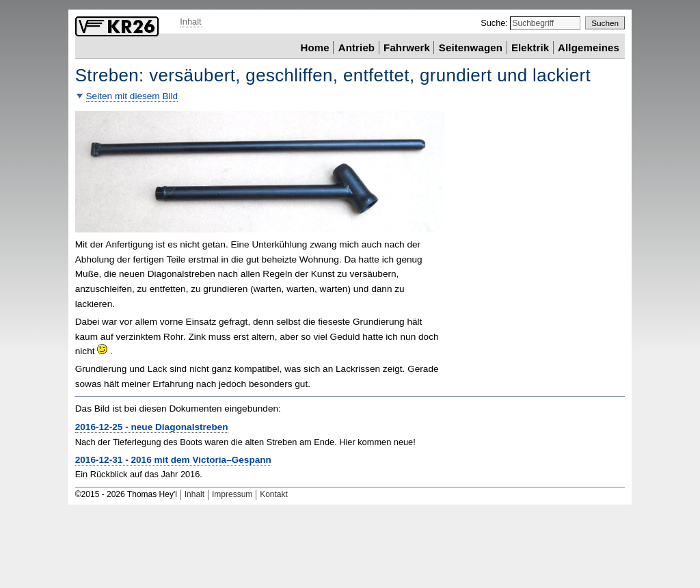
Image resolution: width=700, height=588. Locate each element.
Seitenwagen (471, 47)
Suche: (495, 23)
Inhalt (190, 22)
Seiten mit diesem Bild (132, 96)
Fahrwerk (407, 47)
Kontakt (274, 494)
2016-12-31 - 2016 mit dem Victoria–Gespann (173, 460)
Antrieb (356, 47)
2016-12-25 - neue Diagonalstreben (152, 427)
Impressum (232, 494)
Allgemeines (589, 47)
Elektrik (530, 47)
